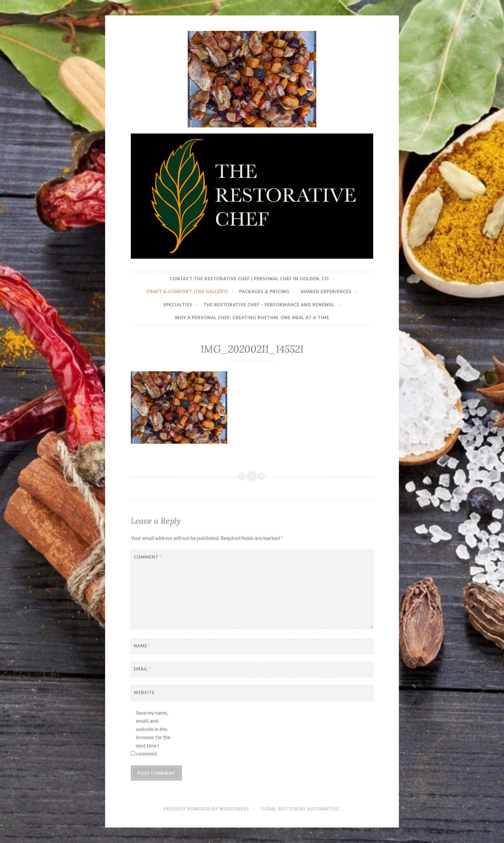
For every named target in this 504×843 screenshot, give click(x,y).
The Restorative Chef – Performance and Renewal (269, 305)
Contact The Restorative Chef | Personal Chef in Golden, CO (249, 279)
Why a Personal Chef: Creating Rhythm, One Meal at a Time (252, 318)
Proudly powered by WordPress (206, 809)
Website (144, 692)
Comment (148, 557)
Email (142, 669)
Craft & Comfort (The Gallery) (187, 292)
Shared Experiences (326, 292)
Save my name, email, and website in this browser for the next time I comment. (153, 733)
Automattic (323, 809)
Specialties (178, 305)
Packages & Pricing (264, 292)
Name (142, 646)
